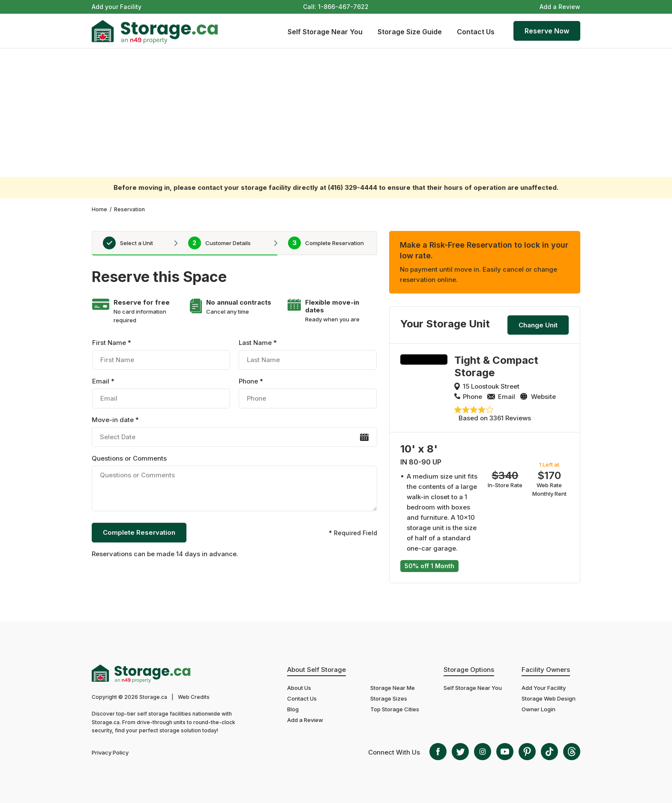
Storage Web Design (549, 698)
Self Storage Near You (325, 32)
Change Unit (538, 325)
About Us (299, 688)
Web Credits (194, 697)
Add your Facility (117, 7)
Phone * (308, 393)
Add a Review (560, 7)
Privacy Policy (110, 752)
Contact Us (476, 32)
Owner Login (538, 709)
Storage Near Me (393, 688)
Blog (293, 709)
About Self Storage (316, 670)
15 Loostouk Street (491, 386)
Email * (161, 393)
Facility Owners (546, 670)
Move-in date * (234, 431)
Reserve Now (547, 31)
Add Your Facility (544, 688)
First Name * (161, 354)
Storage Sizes (389, 698)
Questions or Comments (234, 484)
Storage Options (469, 670)
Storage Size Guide (410, 32)
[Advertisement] (336, 113)
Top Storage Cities (395, 709)
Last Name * (308, 354)
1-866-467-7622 (343, 7)
